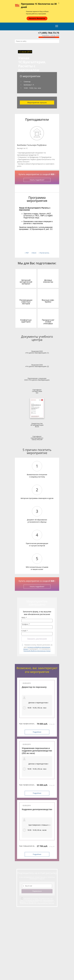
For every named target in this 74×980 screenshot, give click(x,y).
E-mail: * (25, 631)
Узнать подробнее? (37, 180)
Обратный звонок (49, 37)
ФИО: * (24, 618)
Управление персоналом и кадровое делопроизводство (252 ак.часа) (37, 751)
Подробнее (37, 732)
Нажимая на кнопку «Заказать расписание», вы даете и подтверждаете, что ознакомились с (38, 648)
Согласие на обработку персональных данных (37, 901)
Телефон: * (26, 624)
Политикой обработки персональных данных (37, 651)
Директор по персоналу (34, 687)
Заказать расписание (37, 639)
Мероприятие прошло (37, 103)
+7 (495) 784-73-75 (49, 33)
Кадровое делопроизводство (37, 809)
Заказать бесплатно (37, 18)
